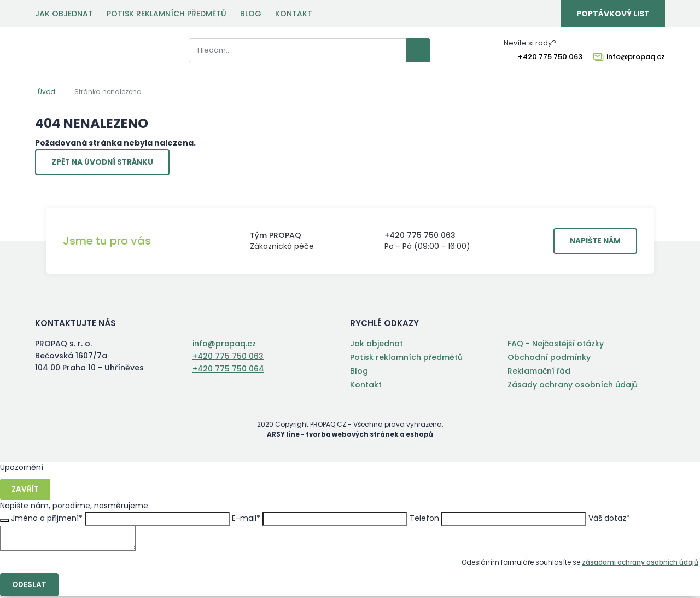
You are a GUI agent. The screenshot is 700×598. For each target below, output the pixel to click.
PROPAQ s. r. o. (75, 51)
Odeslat (30, 587)
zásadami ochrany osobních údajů (640, 564)
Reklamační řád (539, 373)
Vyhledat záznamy (407, 51)
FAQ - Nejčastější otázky (556, 345)
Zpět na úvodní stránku (106, 163)
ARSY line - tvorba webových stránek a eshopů (350, 436)
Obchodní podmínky (549, 359)
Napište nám (593, 242)
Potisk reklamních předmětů (167, 14)
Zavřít (25, 491)
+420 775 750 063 (550, 57)
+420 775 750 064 (228, 369)
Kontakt (294, 14)
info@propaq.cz (636, 57)
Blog (251, 14)
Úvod (46, 92)
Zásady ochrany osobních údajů (573, 386)
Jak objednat (64, 14)
